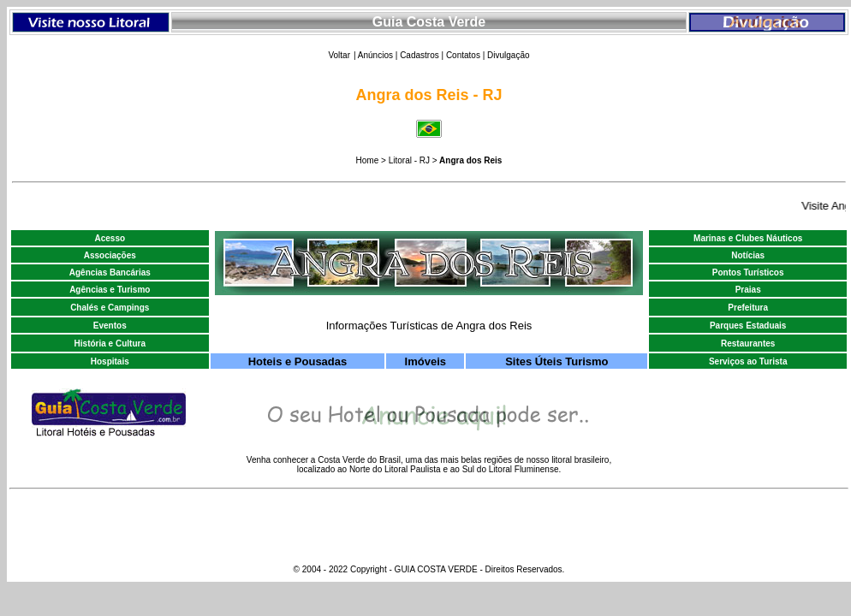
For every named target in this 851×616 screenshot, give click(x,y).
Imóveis (425, 361)
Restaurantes (748, 344)
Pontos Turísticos (748, 272)
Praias (748, 290)
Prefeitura (748, 308)
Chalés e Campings (110, 308)
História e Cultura (110, 344)
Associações (110, 255)
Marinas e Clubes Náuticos (748, 238)
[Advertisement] (90, 95)
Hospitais (110, 361)
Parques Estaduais (748, 326)
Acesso (110, 238)
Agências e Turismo (110, 290)
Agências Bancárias (110, 272)
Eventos (110, 326)
